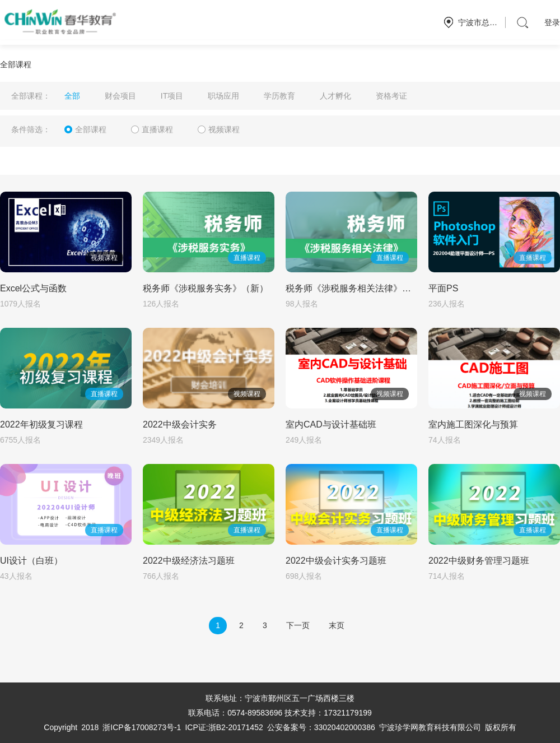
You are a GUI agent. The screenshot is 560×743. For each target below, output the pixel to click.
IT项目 (172, 96)
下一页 (298, 625)
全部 (72, 96)
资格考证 (391, 96)
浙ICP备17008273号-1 (142, 727)
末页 (337, 625)
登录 (552, 22)
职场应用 (223, 96)
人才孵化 (335, 96)
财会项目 (120, 96)
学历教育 (279, 96)
